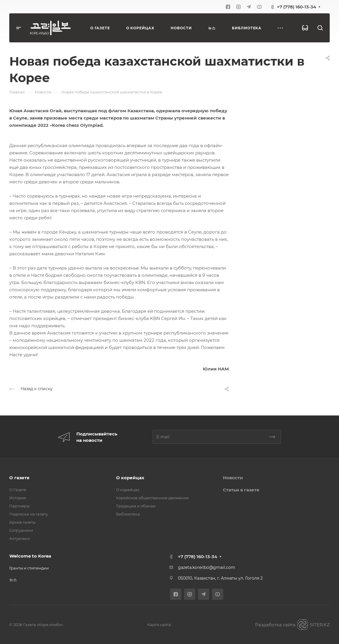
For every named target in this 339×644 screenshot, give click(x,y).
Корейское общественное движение (152, 498)
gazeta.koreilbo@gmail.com (207, 567)
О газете (19, 478)
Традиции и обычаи (136, 506)
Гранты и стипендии (29, 568)
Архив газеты (22, 522)
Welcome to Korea (30, 556)
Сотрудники (21, 530)
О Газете (18, 490)
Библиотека (128, 514)
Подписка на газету (29, 514)
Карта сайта (159, 625)
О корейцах (130, 478)
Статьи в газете (241, 490)
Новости (233, 478)
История (18, 498)
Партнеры (19, 506)
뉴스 (13, 580)
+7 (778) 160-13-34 (296, 7)
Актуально (20, 538)
